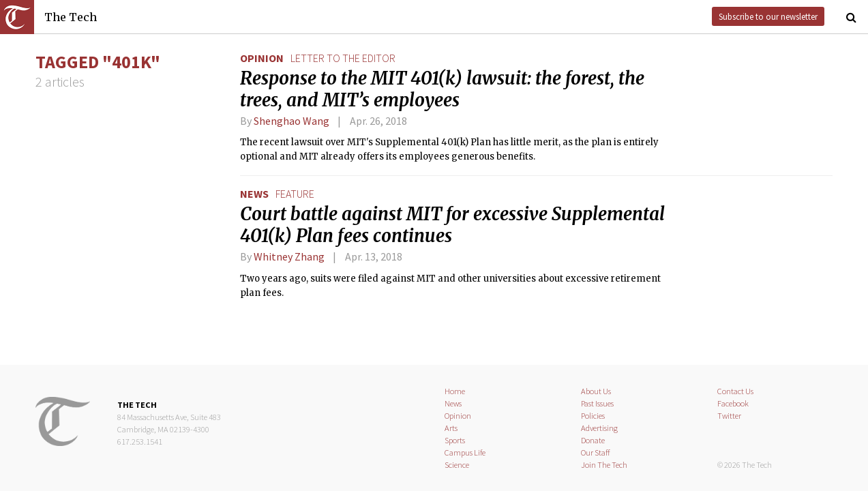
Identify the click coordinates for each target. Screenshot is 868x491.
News (254, 194)
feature (295, 194)
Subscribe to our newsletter (768, 16)
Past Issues (597, 403)
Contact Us (735, 391)
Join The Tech (604, 465)
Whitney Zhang (289, 256)
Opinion (262, 58)
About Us (596, 391)
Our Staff (596, 452)
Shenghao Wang (291, 121)
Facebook (733, 403)
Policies (593, 416)
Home (455, 391)
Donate (593, 440)
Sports (455, 440)
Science (457, 465)
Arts (451, 428)
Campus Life (465, 452)
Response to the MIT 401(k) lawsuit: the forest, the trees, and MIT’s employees (442, 89)
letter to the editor (343, 58)
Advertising (599, 428)
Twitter (729, 416)
